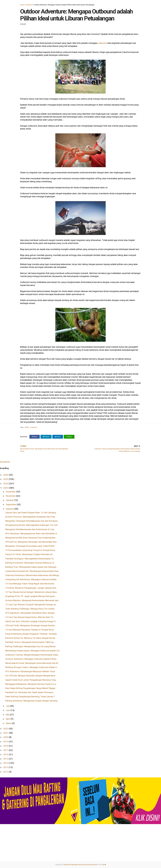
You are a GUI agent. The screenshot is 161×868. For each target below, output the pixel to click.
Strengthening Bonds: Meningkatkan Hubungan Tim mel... (32, 525)
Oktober (10, 500)
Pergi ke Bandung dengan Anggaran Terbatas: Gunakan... (32, 634)
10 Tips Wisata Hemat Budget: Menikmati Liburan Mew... (32, 592)
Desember (11, 492)
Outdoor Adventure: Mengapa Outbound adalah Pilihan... (32, 659)
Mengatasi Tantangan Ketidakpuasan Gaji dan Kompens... (32, 521)
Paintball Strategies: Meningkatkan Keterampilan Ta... (30, 559)
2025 (6, 479)
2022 (6, 729)
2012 (6, 772)
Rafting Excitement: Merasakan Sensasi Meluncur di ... (31, 563)
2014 (6, 763)
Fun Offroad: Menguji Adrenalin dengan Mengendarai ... (31, 676)
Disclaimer (5, 462)
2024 (6, 484)
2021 (6, 733)
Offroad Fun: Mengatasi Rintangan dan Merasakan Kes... (32, 542)
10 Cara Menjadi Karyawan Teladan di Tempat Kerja (29, 630)
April (8, 719)
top (104, 865)
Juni (8, 710)
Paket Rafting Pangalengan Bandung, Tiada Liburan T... (31, 697)
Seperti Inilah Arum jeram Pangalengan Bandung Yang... (31, 680)
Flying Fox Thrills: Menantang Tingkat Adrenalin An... (30, 554)
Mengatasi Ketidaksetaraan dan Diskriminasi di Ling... (30, 529)
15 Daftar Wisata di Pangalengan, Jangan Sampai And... (31, 588)
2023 (6, 488)
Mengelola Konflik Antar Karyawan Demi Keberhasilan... (31, 538)
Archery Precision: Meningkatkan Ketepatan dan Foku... (31, 517)
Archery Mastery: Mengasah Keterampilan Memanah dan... (33, 600)
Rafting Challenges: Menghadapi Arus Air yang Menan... (31, 646)
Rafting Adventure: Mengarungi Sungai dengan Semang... (32, 701)
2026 (6, 475)
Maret (9, 723)
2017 (6, 750)
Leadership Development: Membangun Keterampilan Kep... (33, 571)
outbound (102, 43)
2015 (6, 759)
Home (22, 5)
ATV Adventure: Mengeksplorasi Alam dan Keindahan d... (32, 533)
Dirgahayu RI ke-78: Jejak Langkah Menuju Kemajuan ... (31, 596)
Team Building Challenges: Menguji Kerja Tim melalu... (31, 609)
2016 (6, 754)
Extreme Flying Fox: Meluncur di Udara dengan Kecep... (31, 638)
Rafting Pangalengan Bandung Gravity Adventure (81, 865)
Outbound (29, 5)
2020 (6, 737)
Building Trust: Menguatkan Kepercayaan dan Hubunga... (32, 567)
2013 (6, 767)
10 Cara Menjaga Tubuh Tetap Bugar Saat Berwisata (30, 584)
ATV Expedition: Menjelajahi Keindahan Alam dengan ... (31, 613)
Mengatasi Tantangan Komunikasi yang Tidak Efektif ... (31, 546)
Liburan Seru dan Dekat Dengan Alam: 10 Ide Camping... (31, 513)
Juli (8, 706)
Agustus (10, 509)
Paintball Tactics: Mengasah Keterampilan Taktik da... (30, 642)
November (11, 496)
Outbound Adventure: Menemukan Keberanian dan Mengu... (33, 575)
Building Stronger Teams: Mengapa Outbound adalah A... (32, 667)
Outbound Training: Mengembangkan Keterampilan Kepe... (32, 655)
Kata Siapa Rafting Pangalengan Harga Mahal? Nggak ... (31, 688)
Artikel (27, 427)
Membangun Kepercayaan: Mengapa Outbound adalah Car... (33, 651)
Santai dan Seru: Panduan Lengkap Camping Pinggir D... (31, 621)
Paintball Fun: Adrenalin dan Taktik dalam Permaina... (30, 692)
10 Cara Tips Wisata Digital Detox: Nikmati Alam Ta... (30, 617)
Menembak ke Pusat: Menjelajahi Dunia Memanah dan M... (32, 663)
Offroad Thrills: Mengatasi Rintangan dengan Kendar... (31, 625)
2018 (6, 746)
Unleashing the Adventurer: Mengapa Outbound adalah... (32, 579)
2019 (6, 742)
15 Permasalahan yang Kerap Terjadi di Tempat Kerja (30, 550)
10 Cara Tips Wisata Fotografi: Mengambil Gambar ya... (31, 605)
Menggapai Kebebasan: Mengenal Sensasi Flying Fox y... (31, 684)
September (11, 504)
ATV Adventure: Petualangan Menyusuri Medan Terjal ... (31, 671)
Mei (8, 715)
